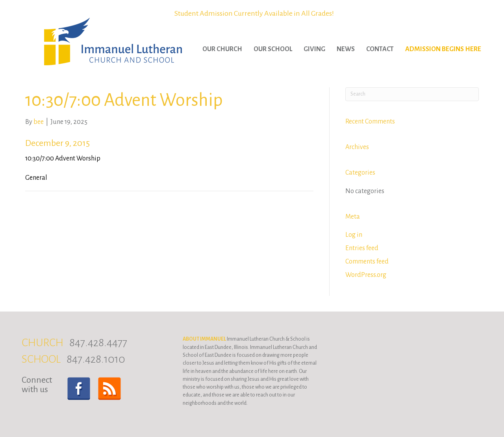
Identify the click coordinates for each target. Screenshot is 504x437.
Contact (380, 49)
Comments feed (367, 262)
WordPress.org (366, 275)
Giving (314, 49)
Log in (354, 235)
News (346, 49)
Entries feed (362, 248)
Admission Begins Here (443, 49)
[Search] (412, 94)
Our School (273, 49)
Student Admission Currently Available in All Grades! (254, 13)
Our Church (222, 49)
